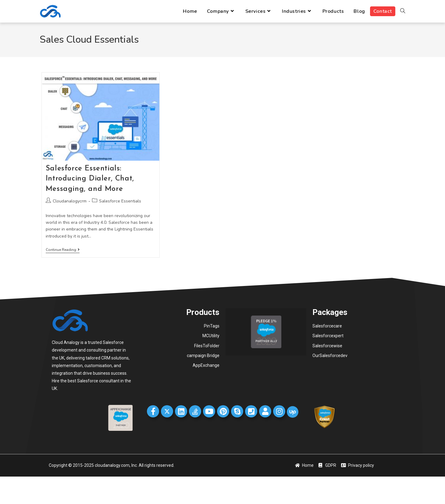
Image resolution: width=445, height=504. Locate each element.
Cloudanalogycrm (70, 201)
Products (203, 312)
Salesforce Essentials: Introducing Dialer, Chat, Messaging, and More (90, 179)
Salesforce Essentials (120, 201)
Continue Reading (63, 250)
